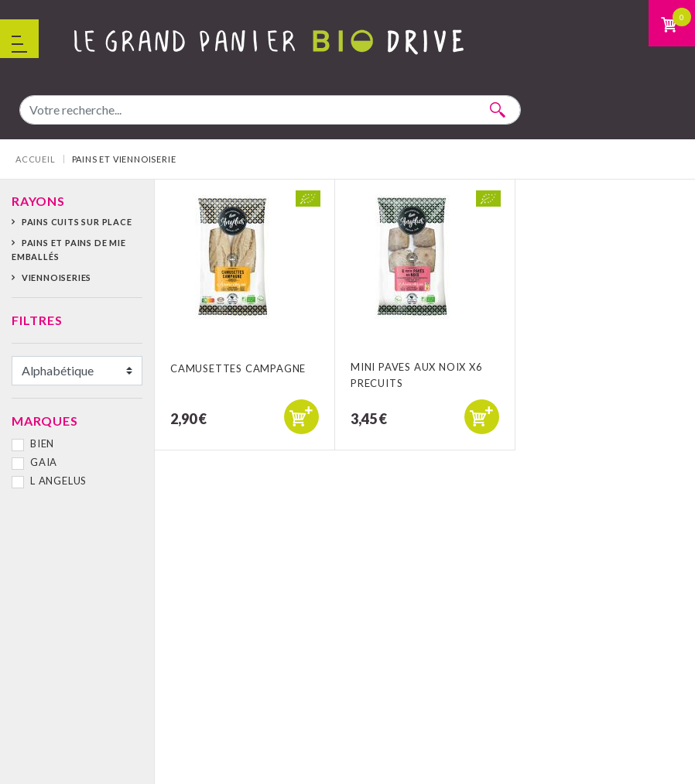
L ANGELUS (58, 481)
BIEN (42, 443)
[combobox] (270, 110)
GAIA (44, 462)
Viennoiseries (56, 277)
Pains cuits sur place (77, 222)
